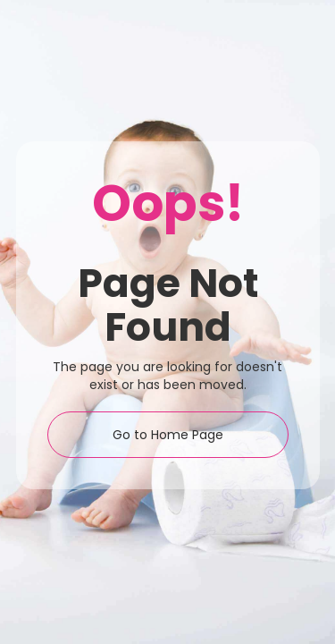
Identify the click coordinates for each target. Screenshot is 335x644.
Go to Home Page (168, 435)
